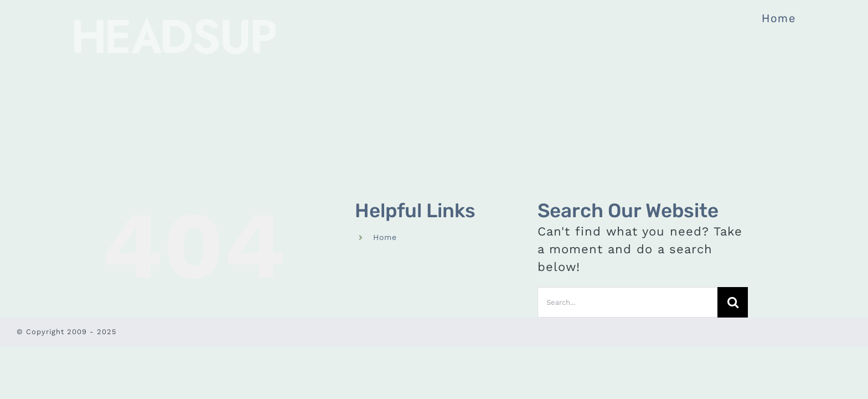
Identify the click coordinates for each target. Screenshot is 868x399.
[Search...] (627, 302)
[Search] (733, 302)
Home (385, 237)
